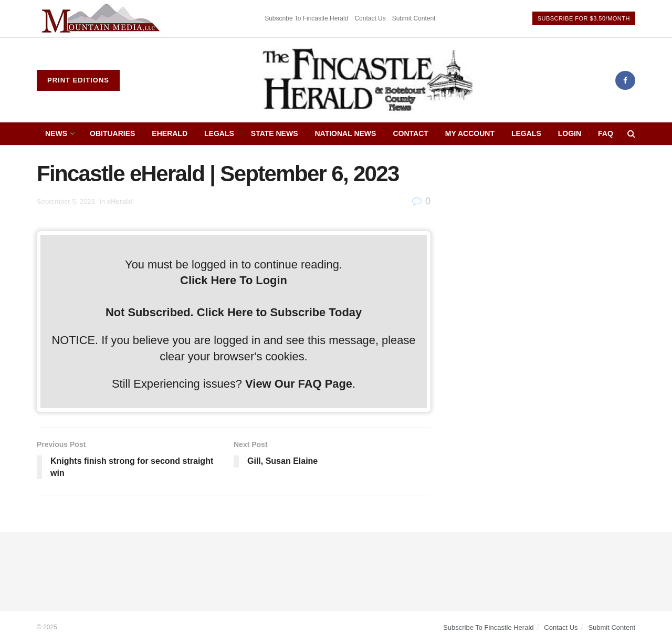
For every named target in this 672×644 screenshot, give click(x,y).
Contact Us (370, 18)
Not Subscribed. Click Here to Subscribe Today (234, 312)
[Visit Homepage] (367, 80)
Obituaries (112, 133)
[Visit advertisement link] (102, 19)
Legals (219, 133)
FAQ (606, 133)
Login (570, 133)
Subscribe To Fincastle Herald (306, 18)
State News (275, 133)
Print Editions (78, 80)
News (56, 133)
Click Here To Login (234, 280)
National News (346, 133)
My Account (470, 133)
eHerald (170, 133)
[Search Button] (631, 134)
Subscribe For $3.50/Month (584, 18)
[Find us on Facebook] (625, 80)
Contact (410, 133)
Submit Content (414, 18)
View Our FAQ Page (299, 384)
